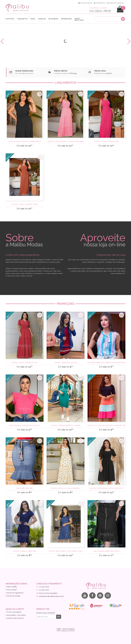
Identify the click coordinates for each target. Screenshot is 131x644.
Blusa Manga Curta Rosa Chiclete (25, 425)
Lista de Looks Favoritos (15, 618)
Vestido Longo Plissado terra (25, 204)
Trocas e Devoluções (14, 612)
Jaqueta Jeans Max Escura (65, 363)
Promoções (67, 19)
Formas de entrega (13, 596)
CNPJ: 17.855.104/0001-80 (65, 631)
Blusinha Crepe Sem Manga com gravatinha (106, 363)
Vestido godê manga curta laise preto (106, 488)
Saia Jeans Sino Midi (25, 488)
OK (59, 617)
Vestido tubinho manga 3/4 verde (66, 425)
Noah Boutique (79, 19)
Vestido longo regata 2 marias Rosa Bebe (66, 142)
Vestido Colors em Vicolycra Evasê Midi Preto (106, 425)
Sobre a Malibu (11, 587)
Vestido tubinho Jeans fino (25, 551)
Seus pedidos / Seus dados (16, 615)
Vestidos (10, 19)
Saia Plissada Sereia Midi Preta (106, 551)
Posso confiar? (11, 590)
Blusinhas (54, 19)
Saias (33, 19)
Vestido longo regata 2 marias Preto (25, 142)
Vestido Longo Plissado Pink (106, 142)
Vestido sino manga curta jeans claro (66, 551)
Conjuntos (22, 19)
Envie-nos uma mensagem (48, 593)
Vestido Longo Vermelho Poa (25, 363)
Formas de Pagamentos (15, 593)
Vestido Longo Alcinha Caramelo (66, 488)
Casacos (42, 19)
